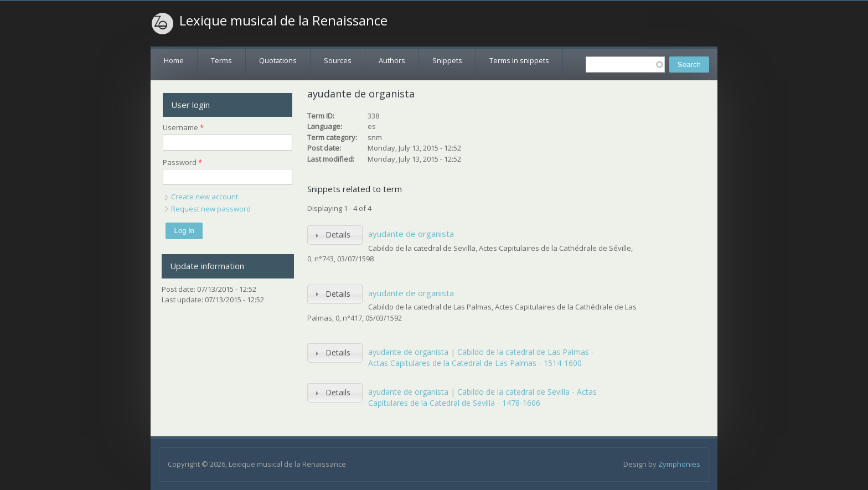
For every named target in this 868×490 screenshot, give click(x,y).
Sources (338, 60)
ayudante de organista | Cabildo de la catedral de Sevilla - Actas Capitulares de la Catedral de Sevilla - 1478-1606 (482, 397)
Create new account (205, 197)
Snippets (447, 60)
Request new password (211, 209)
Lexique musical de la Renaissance (283, 20)
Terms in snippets (519, 60)
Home (174, 60)
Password (182, 162)
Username (183, 127)
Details (338, 234)
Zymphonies (679, 464)
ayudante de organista (411, 234)
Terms (221, 60)
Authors (392, 60)
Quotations (278, 60)
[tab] (335, 235)
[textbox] (625, 65)
